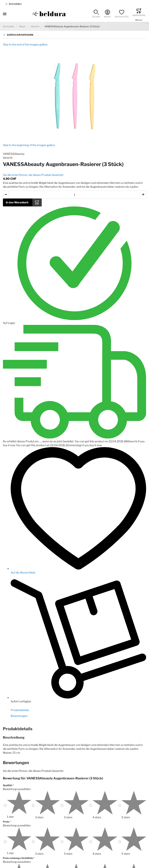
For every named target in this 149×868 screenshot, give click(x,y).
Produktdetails (20, 710)
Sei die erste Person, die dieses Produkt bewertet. (33, 175)
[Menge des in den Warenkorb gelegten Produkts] (74, 195)
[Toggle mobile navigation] (5, 14)
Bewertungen (19, 716)
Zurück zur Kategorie (20, 35)
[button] (96, 14)
